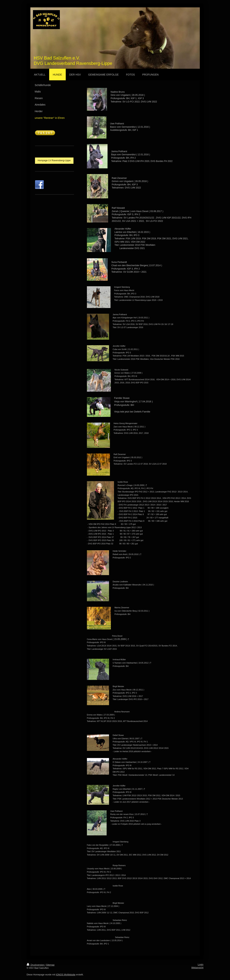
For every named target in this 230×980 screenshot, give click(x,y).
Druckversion (36, 965)
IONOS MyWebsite (66, 975)
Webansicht (197, 968)
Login (201, 965)
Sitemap (50, 965)
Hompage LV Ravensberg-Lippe (54, 160)
